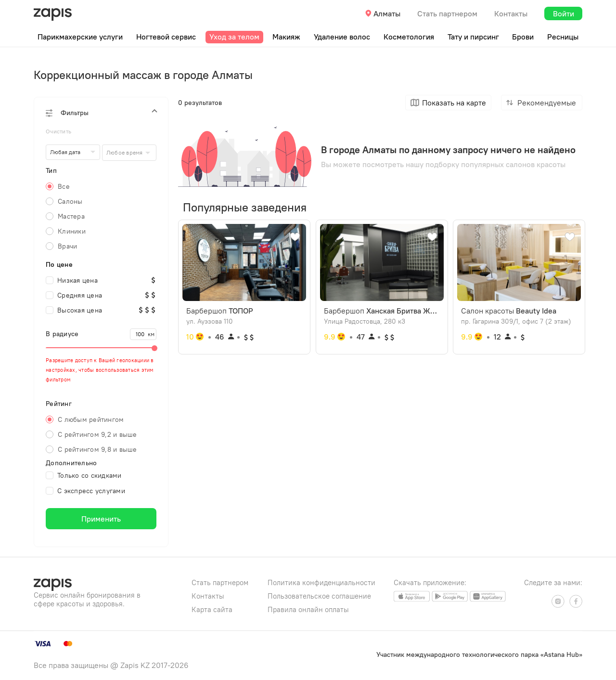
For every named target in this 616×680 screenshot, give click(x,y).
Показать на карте (454, 103)
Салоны (70, 201)
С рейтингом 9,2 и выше (97, 434)
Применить (101, 519)
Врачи (67, 246)
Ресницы (563, 37)
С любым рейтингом (91, 419)
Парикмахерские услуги (80, 37)
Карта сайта (212, 609)
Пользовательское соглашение (319, 596)
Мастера (71, 216)
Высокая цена (74, 310)
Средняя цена (74, 295)
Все (64, 186)
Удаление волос (342, 37)
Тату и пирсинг (473, 37)
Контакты (511, 13)
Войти (564, 13)
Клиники (72, 231)
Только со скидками (84, 475)
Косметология (409, 37)
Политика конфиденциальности (321, 582)
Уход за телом (234, 37)
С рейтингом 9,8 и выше (97, 449)
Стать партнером (447, 13)
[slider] (101, 348)
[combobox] (129, 153)
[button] (101, 113)
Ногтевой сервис (166, 37)
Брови (523, 37)
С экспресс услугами (85, 491)
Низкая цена (72, 280)
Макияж (286, 37)
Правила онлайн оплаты (308, 609)
